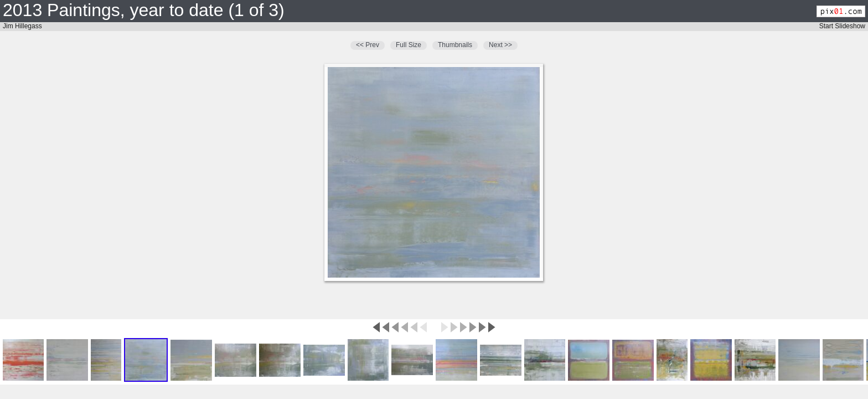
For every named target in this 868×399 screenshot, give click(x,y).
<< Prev (368, 45)
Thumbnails (455, 45)
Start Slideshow (842, 26)
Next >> (500, 45)
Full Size (409, 45)
